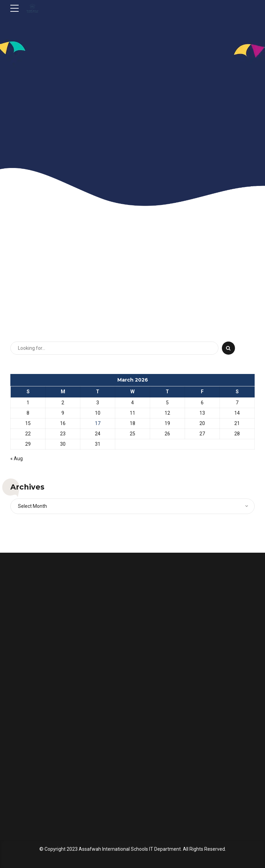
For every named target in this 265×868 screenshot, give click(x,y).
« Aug (17, 458)
